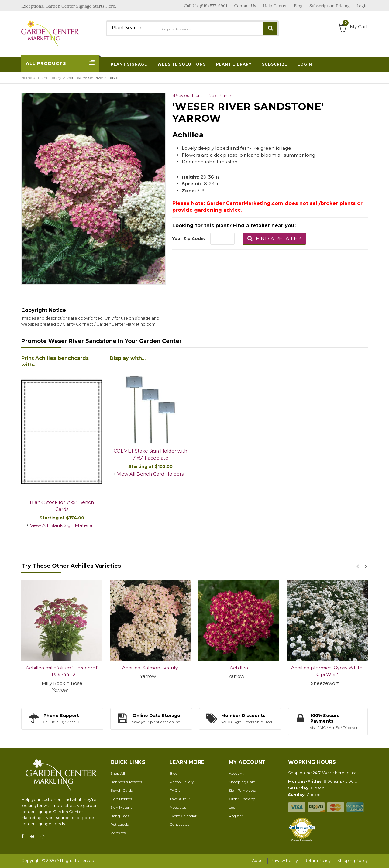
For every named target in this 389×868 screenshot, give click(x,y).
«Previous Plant (187, 95)
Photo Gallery (182, 782)
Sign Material (122, 807)
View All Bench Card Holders (150, 474)
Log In (234, 807)
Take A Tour (180, 799)
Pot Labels (119, 824)
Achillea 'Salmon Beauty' (150, 668)
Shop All (118, 773)
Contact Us (179, 824)
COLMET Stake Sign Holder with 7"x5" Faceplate (150, 454)
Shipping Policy (353, 860)
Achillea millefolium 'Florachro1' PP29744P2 (62, 671)
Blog (174, 773)
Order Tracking (242, 799)
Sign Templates (242, 790)
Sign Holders (121, 799)
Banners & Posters (126, 782)
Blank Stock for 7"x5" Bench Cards (62, 506)
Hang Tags (120, 816)
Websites (118, 833)
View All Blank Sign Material (62, 525)
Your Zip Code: (189, 238)
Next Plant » (220, 95)
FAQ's (175, 790)
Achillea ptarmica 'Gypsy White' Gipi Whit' (327, 671)
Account (236, 773)
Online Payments (302, 840)
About (258, 860)
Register (236, 816)
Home (27, 78)
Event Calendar (183, 816)
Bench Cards (121, 790)
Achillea (239, 668)
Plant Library (50, 78)
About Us (178, 807)
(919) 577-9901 (214, 6)
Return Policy (318, 860)
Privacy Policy (284, 860)
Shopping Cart (242, 782)
